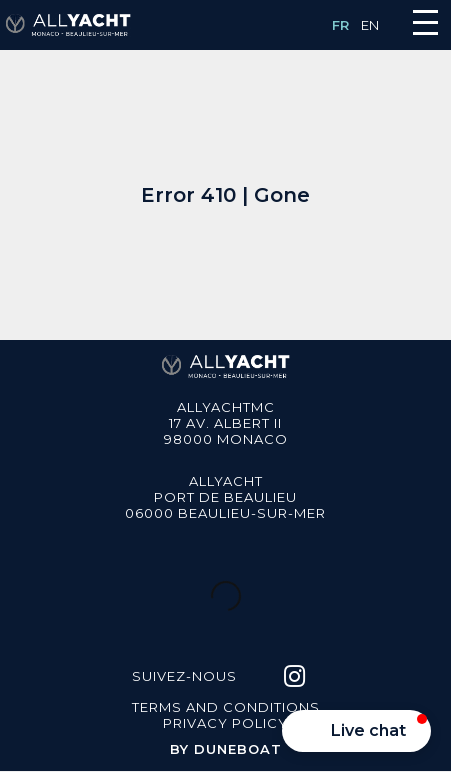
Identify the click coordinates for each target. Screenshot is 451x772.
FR (340, 25)
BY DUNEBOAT (226, 749)
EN (370, 25)
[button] (356, 731)
